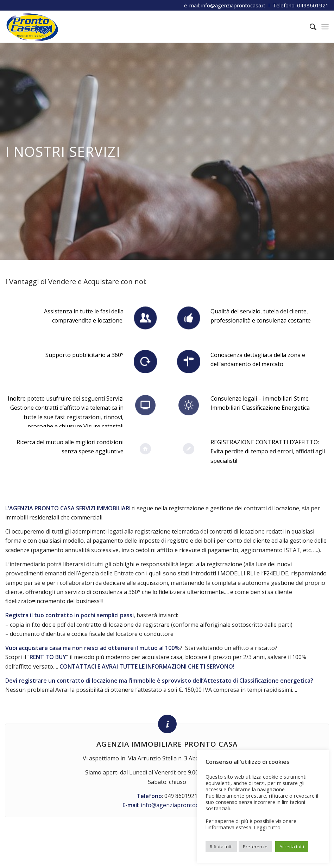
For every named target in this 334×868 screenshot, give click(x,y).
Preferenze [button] (255, 847)
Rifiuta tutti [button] (221, 847)
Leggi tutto (267, 827)
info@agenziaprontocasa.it (176, 805)
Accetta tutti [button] (292, 847)
